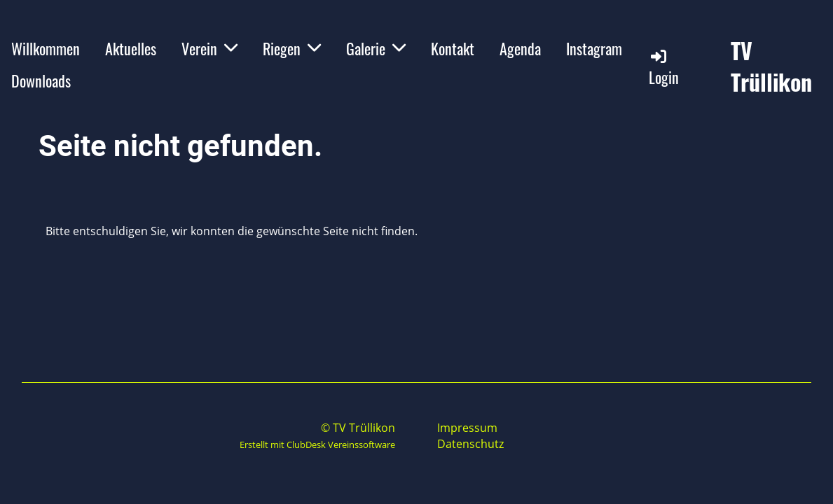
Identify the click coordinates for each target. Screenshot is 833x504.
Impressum (467, 428)
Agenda (520, 48)
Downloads (41, 80)
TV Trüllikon (771, 66)
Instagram (594, 48)
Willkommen (46, 48)
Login (664, 68)
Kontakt (453, 48)
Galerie (376, 48)
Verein (209, 48)
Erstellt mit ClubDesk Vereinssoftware (317, 444)
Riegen (292, 48)
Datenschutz (470, 444)
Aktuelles (131, 48)
